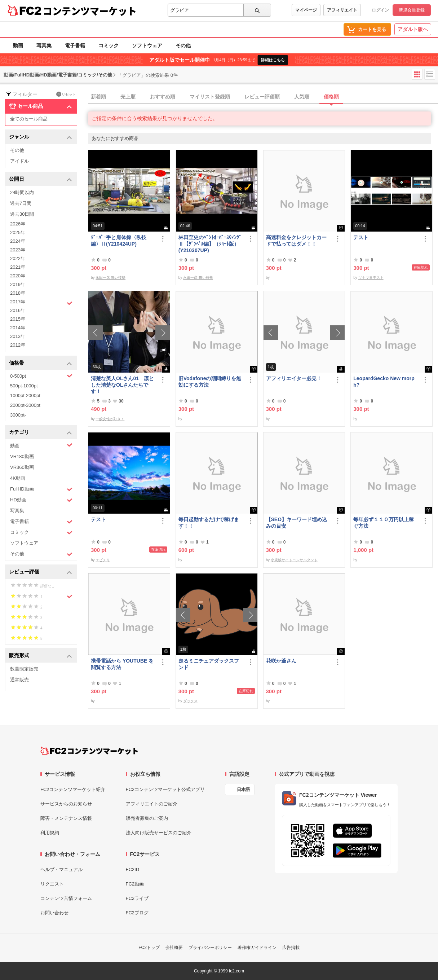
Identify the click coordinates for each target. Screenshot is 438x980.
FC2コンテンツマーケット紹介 (73, 789)
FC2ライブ (137, 898)
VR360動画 (22, 467)
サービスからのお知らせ (66, 804)
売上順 (128, 97)
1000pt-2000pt (25, 395)
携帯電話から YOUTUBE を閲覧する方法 (122, 664)
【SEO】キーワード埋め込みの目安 (297, 523)
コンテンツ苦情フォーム (66, 898)
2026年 (18, 224)
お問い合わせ (54, 913)
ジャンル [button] (41, 137)
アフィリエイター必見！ (294, 378)
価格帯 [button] (41, 363)
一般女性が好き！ (110, 419)
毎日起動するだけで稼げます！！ (209, 523)
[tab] (263, 97)
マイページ (306, 10)
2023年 (18, 250)
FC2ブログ (137, 913)
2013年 (18, 336)
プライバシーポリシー (210, 948)
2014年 (18, 328)
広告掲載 (291, 948)
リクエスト (52, 884)
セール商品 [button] (41, 106)
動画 (18, 45)
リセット (66, 94)
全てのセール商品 (29, 119)
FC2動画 (135, 884)
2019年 (18, 284)
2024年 (18, 241)
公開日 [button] (41, 179)
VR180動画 (22, 456)
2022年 (18, 258)
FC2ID (133, 869)
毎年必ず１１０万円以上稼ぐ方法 (384, 523)
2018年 (18, 293)
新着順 (98, 97)
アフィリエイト (342, 10)
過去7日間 (21, 203)
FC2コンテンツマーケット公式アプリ (165, 789)
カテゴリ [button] (41, 433)
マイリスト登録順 (210, 97)
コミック (109, 45)
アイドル (19, 161)
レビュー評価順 (262, 97)
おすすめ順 (163, 97)
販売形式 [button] (41, 656)
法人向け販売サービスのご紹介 (159, 833)
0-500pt (41, 376)
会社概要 (174, 948)
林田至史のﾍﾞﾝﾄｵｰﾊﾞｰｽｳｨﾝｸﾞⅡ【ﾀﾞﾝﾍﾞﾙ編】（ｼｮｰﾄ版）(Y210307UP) (210, 244)
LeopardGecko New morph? (384, 382)
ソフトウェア (147, 45)
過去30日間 (22, 214)
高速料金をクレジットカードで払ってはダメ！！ (296, 241)
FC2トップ (149, 948)
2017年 (41, 303)
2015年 (18, 319)
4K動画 (18, 478)
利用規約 (50, 833)
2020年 (18, 276)
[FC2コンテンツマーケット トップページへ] (89, 751)
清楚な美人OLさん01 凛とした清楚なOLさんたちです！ (122, 385)
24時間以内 (22, 192)
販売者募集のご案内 (147, 818)
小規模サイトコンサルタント (294, 560)
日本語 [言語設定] (243, 790)
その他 (183, 45)
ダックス (190, 701)
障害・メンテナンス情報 (66, 818)
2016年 (18, 310)
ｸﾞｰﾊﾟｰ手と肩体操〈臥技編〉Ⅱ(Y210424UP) (119, 241)
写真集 (44, 45)
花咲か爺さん (281, 661)
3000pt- (18, 415)
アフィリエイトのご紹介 (152, 804)
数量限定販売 (24, 669)
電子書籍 (75, 45)
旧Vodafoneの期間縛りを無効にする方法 (210, 382)
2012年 (18, 345)
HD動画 (41, 500)
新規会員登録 (412, 10)
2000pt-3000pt (25, 405)
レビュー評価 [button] (41, 572)
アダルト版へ (413, 29)
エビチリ (103, 560)
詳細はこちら (273, 60)
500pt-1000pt (24, 386)
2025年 (18, 232)
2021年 (18, 267)
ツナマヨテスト (371, 278)
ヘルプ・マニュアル (61, 869)
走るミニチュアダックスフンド (209, 664)
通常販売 (19, 680)
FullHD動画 (41, 489)
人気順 (302, 97)
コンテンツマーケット (90, 11)
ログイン (380, 10)
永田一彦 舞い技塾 (110, 278)
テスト (361, 237)
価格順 (331, 97)
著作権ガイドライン (257, 948)
